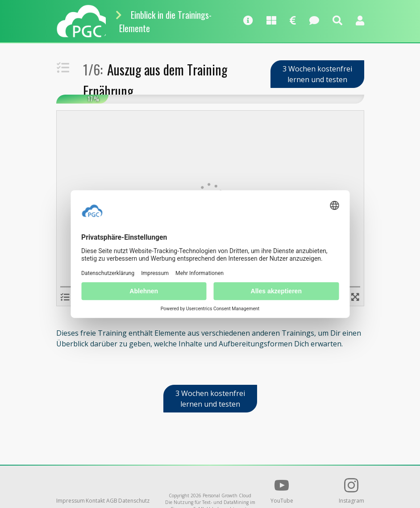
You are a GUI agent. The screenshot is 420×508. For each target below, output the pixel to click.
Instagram (351, 491)
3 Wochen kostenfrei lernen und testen (317, 74)
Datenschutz (134, 501)
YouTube (282, 491)
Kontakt (95, 501)
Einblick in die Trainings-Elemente (165, 21)
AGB (112, 501)
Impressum (71, 501)
